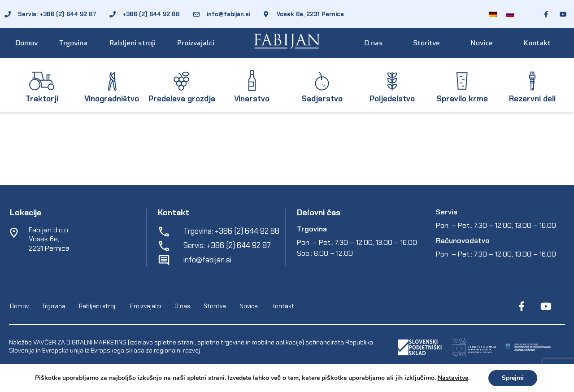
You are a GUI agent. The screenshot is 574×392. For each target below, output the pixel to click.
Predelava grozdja (182, 99)
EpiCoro (180, 383)
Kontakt (537, 43)
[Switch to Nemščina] (493, 14)
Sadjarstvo (322, 99)
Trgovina (73, 43)
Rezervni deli (532, 99)
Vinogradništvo (112, 99)
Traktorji (42, 99)
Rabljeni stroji (133, 43)
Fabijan (105, 383)
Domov (26, 43)
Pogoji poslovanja (220, 383)
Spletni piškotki (349, 383)
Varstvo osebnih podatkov (286, 383)
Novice (482, 43)
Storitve (426, 43)
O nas (374, 43)
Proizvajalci (196, 43)
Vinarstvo (252, 99)
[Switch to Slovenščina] (510, 14)
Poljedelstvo (392, 99)
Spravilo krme (462, 99)
